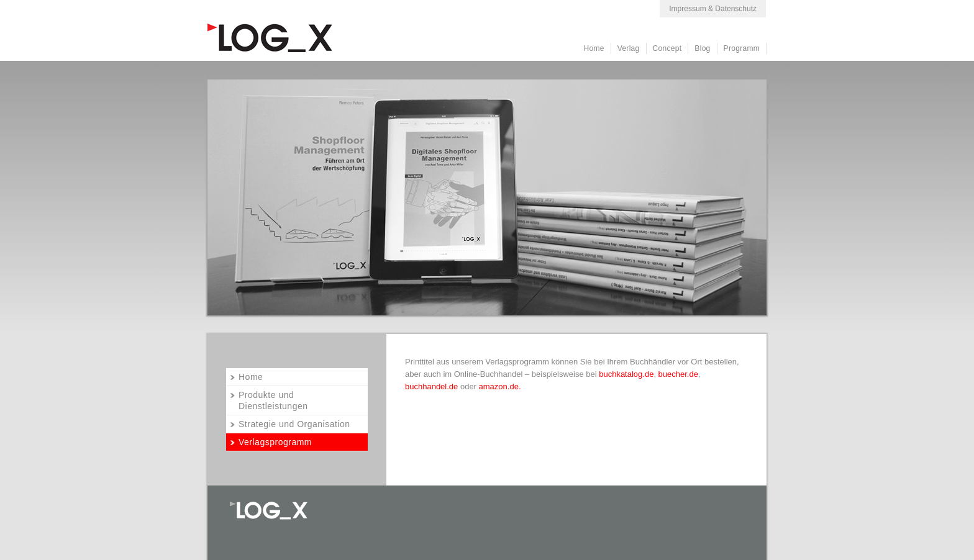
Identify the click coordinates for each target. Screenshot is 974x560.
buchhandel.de (431, 386)
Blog (702, 48)
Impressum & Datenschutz (713, 9)
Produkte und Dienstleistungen (273, 400)
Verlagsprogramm (275, 442)
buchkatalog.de (626, 374)
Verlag (629, 48)
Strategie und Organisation (294, 424)
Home (594, 48)
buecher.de (678, 374)
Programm (742, 48)
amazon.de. (501, 386)
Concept (667, 48)
